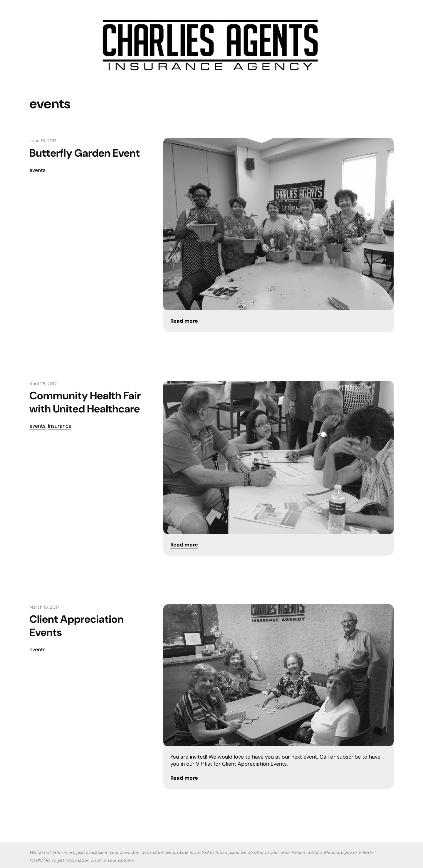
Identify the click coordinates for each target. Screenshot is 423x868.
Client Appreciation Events (77, 626)
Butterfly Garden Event (85, 153)
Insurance (60, 426)
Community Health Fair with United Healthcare (85, 402)
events (37, 170)
